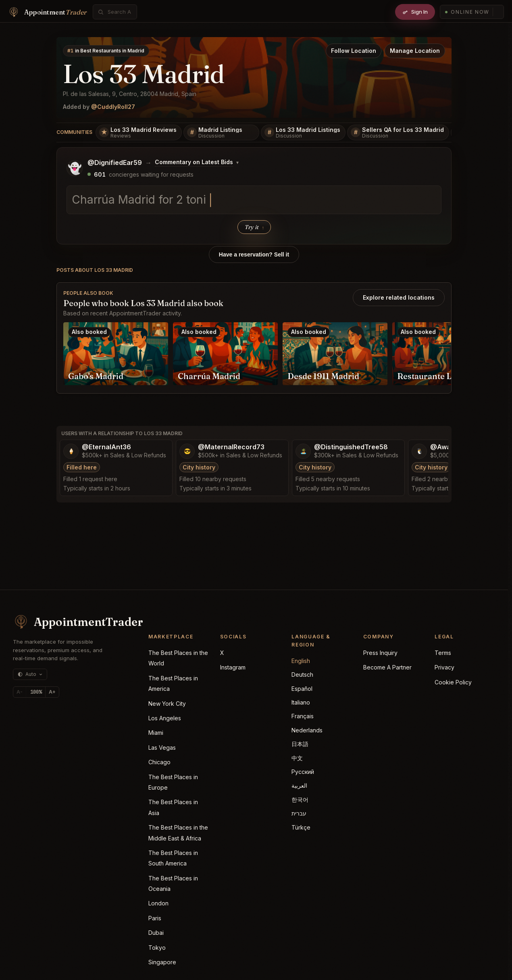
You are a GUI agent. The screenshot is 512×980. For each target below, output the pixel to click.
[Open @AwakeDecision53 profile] (419, 451)
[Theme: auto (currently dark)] (30, 674)
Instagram (233, 667)
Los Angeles (165, 718)
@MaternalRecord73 (231, 447)
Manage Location (415, 51)
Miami (156, 733)
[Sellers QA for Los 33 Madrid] (398, 133)
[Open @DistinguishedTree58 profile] (303, 451)
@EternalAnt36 (106, 447)
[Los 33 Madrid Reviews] (139, 133)
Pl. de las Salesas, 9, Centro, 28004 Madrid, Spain (130, 94)
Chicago (159, 762)
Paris (155, 918)
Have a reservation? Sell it (254, 254)
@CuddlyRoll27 (113, 107)
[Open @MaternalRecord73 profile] (187, 451)
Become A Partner (387, 667)
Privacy (444, 667)
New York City (167, 704)
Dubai (156, 933)
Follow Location (354, 51)
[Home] (47, 12)
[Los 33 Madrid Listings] (303, 133)
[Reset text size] (36, 692)
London (158, 903)
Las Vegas (162, 748)
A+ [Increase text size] (52, 692)
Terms (443, 653)
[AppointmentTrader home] (69, 622)
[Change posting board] (197, 163)
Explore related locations (399, 297)
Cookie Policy (453, 682)
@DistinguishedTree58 (351, 447)
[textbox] (254, 200)
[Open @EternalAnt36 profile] (71, 451)
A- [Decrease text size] (20, 692)
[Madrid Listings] (221, 133)
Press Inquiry (380, 653)
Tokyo (157, 948)
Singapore (162, 962)
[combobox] (119, 12)
